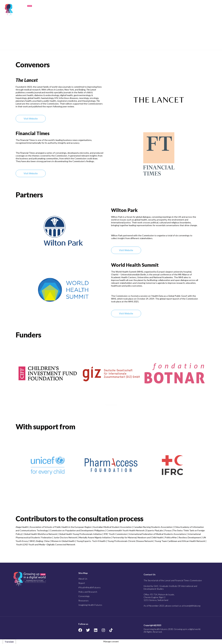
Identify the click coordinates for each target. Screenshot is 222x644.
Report (104, 10)
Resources (181, 10)
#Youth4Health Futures (120, 10)
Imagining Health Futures (199, 10)
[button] (216, 10)
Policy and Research (145, 10)
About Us (92, 10)
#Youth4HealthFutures (89, 587)
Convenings (166, 10)
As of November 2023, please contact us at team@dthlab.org (172, 606)
